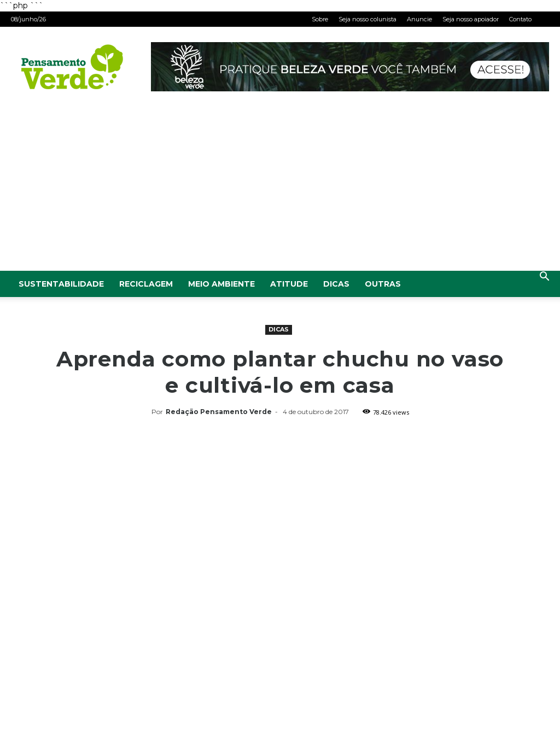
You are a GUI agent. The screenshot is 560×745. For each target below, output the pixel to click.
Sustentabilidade (61, 284)
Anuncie (419, 19)
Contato (520, 19)
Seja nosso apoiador (471, 19)
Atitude (289, 284)
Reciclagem (146, 284)
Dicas (336, 284)
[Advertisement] (280, 189)
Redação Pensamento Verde (219, 412)
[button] (544, 278)
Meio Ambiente (221, 284)
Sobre (320, 19)
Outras (383, 284)
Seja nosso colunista (367, 19)
